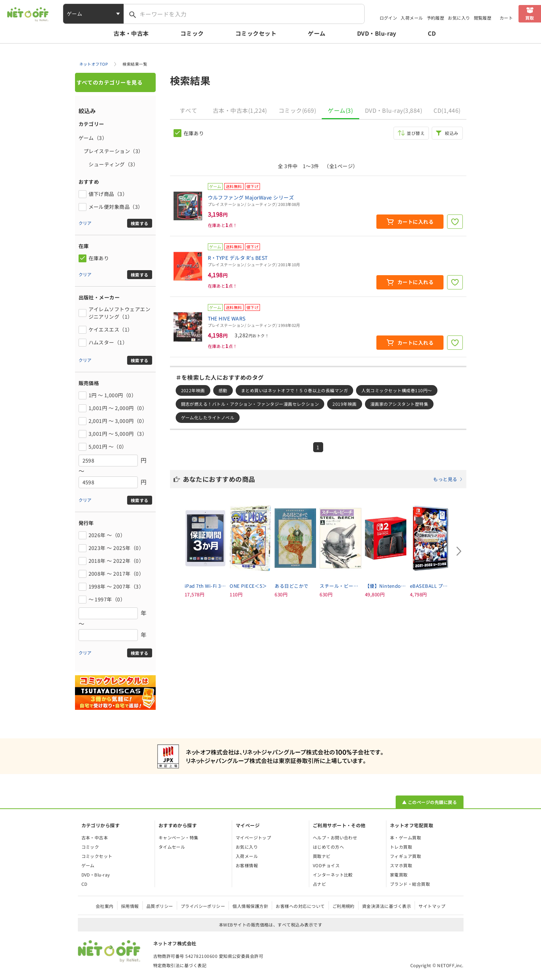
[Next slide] (459, 551)
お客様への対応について (300, 906)
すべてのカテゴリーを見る (110, 82)
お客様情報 (247, 865)
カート (506, 18)
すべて (188, 110)
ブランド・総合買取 (410, 884)
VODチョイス (326, 865)
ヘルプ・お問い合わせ (335, 837)
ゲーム (317, 33)
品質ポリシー (160, 906)
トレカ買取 (401, 847)
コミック (192, 33)
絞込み (452, 133)
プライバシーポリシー (203, 906)
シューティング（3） (109, 164)
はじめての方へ (328, 847)
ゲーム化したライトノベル (208, 417)
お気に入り (459, 18)
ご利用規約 (344, 906)
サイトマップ (432, 906)
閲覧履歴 (483, 18)
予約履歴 (436, 18)
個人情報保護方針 (250, 906)
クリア (85, 223)
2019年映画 (344, 404)
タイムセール (172, 847)
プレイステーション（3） (111, 151)
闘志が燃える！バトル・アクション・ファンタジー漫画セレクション (250, 404)
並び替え (416, 133)
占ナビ (319, 884)
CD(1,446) (447, 110)
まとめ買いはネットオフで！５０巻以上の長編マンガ (295, 390)
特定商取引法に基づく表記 (180, 965)
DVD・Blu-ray (377, 33)
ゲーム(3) (340, 110)
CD (432, 33)
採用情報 (130, 906)
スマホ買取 (401, 865)
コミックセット (256, 33)
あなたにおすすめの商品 (323, 479)
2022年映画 (193, 390)
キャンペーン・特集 (179, 837)
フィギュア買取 (405, 856)
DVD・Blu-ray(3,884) (394, 110)
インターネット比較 (333, 875)
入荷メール (412, 18)
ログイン (389, 18)
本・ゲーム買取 (405, 837)
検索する (140, 223)
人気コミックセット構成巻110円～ (397, 390)
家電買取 (399, 875)
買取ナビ (322, 856)
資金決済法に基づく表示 (387, 906)
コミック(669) (297, 110)
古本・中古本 (131, 33)
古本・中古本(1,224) (240, 110)
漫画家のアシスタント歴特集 (399, 404)
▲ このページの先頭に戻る (429, 802)
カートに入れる (415, 222)
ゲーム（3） (93, 138)
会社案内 (105, 906)
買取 (530, 18)
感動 (223, 390)
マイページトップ (254, 837)
